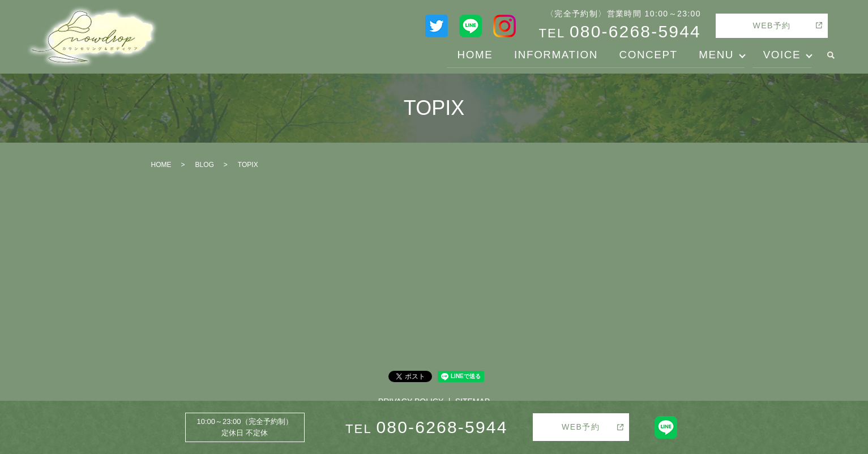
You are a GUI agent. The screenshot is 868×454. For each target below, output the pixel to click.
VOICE (780, 55)
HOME (450, 55)
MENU (710, 55)
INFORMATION (537, 55)
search (831, 55)
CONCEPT (636, 55)
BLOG (205, 165)
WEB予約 (772, 25)
